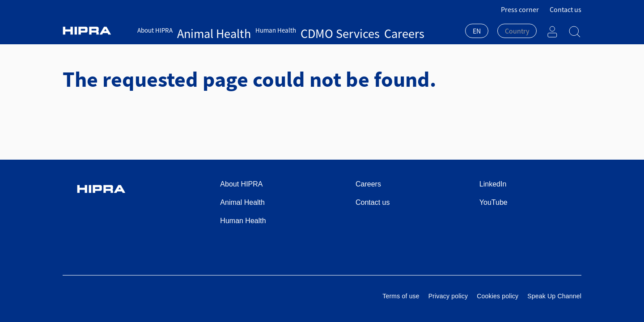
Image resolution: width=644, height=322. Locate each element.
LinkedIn (493, 184)
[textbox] (517, 31)
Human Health (242, 30)
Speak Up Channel (554, 296)
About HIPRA (155, 30)
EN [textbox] (477, 31)
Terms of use (401, 296)
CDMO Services (287, 30)
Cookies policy (498, 296)
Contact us (566, 9)
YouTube (494, 202)
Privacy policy (448, 296)
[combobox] (477, 32)
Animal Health (197, 30)
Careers (323, 30)
